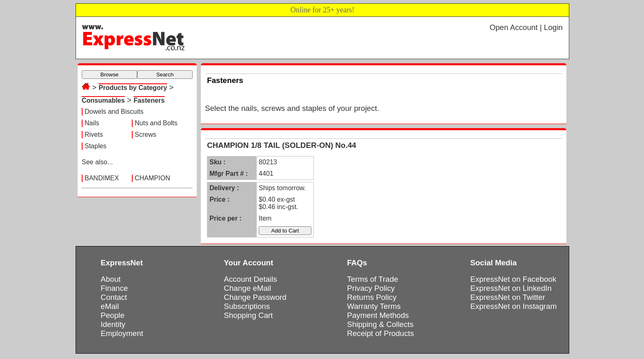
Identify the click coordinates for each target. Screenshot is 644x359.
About (111, 279)
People (113, 315)
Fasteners (149, 100)
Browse (109, 75)
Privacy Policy (371, 288)
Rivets (94, 135)
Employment (122, 333)
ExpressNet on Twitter (508, 297)
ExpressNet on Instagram (514, 306)
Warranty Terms (374, 306)
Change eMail (247, 288)
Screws (145, 135)
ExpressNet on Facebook (513, 279)
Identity (113, 324)
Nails (92, 123)
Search (165, 75)
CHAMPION (152, 178)
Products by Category (133, 88)
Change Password (255, 297)
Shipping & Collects (380, 324)
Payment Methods (378, 315)
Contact (114, 297)
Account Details (251, 279)
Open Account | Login (526, 27)
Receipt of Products (381, 333)
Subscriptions (247, 306)
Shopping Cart (248, 315)
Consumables (103, 100)
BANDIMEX (102, 178)
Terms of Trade (373, 279)
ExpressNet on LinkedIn (511, 288)
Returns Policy (372, 297)
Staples (95, 146)
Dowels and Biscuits (114, 112)
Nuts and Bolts (156, 123)
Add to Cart (285, 231)
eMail (110, 306)
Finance (114, 288)
